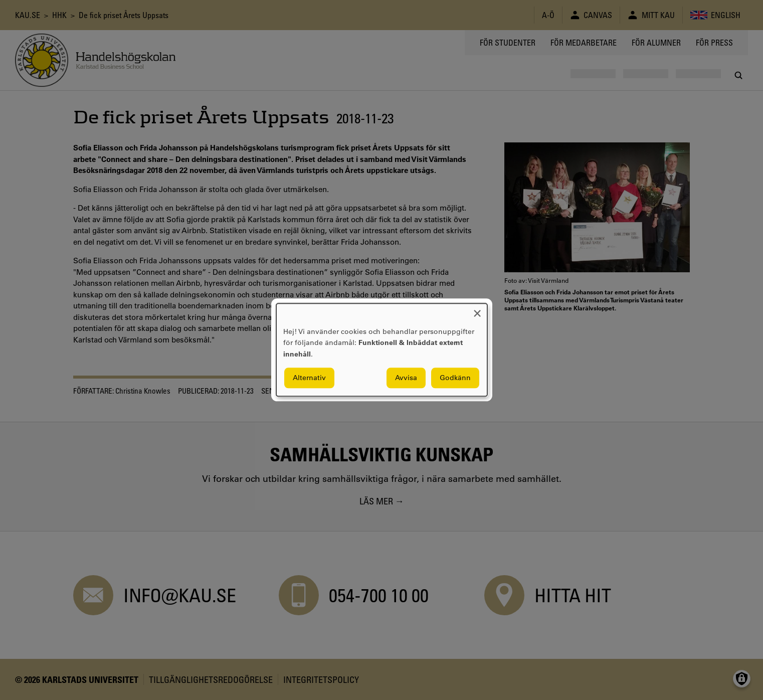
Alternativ (309, 378)
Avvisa (406, 378)
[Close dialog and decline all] (477, 310)
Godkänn (455, 378)
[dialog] (382, 350)
